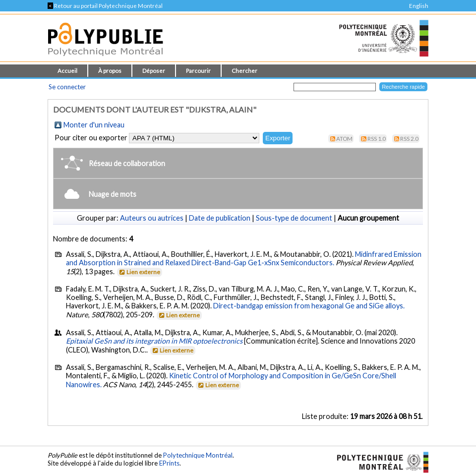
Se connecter (67, 87)
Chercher (244, 71)
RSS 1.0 (377, 139)
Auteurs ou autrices (152, 218)
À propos (110, 71)
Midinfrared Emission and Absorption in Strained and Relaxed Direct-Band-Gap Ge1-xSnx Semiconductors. (244, 258)
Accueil (67, 71)
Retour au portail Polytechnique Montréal (105, 6)
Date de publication (220, 218)
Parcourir (198, 71)
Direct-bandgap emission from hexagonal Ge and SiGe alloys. (309, 306)
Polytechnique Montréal (198, 455)
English (419, 6)
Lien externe (139, 272)
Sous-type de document (294, 218)
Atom (344, 139)
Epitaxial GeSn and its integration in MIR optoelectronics (154, 341)
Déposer (154, 71)
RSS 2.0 (409, 139)
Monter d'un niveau (94, 125)
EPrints (169, 463)
